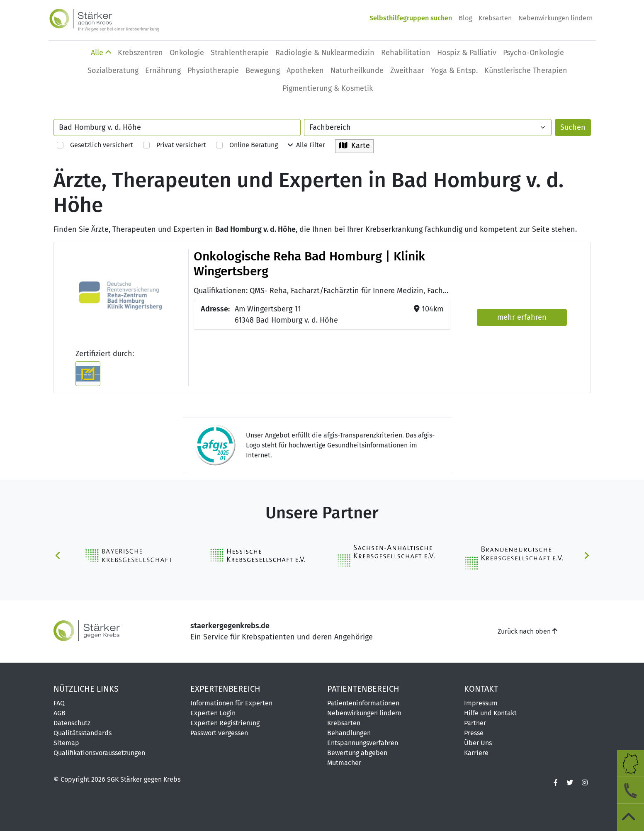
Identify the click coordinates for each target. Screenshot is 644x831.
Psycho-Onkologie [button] (533, 53)
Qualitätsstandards (83, 733)
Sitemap (66, 743)
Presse (474, 733)
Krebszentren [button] (140, 53)
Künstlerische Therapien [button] (526, 70)
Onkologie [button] (187, 53)
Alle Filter (306, 145)
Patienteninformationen (363, 703)
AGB (60, 713)
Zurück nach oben (527, 631)
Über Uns (478, 743)
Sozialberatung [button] (113, 70)
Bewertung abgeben (357, 753)
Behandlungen (349, 733)
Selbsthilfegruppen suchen (411, 18)
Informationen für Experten (231, 703)
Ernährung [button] (163, 70)
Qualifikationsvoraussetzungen (99, 753)
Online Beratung (247, 145)
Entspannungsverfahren (363, 743)
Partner (475, 723)
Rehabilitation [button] (406, 53)
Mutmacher (344, 763)
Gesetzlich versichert (95, 145)
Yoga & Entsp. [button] (454, 70)
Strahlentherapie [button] (240, 53)
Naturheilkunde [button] (357, 70)
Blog (465, 18)
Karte (354, 146)
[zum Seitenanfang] (631, 818)
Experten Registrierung (225, 723)
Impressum (481, 703)
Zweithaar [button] (407, 70)
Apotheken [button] (305, 70)
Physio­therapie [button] (213, 70)
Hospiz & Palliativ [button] (467, 53)
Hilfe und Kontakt (490, 713)
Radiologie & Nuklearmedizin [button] (325, 53)
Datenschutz (72, 723)
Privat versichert (175, 145)
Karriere (476, 753)
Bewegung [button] (263, 70)
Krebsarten (495, 18)
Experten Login (213, 713)
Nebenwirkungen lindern (555, 18)
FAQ (59, 703)
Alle (101, 53)
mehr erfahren (522, 317)
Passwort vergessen (219, 733)
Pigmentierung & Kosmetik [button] (328, 88)
